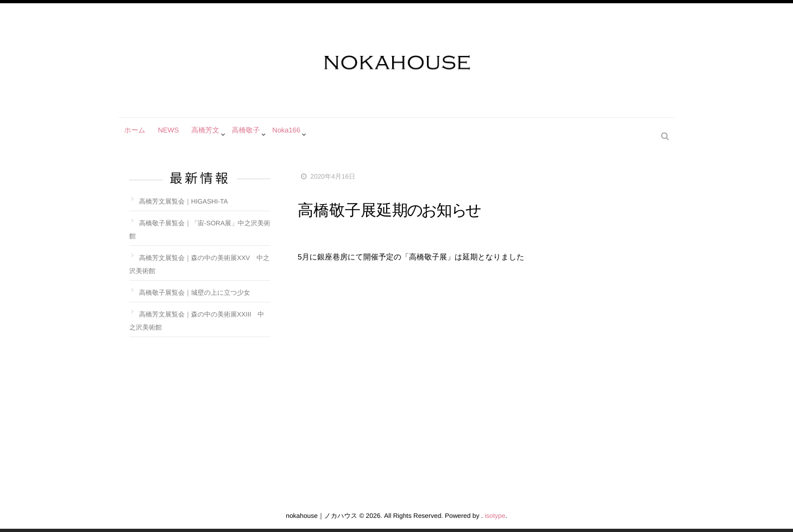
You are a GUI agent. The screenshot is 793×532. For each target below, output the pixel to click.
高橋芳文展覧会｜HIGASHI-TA (184, 201)
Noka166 (301, 134)
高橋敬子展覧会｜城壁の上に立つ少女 (195, 293)
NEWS (174, 134)
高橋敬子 (257, 134)
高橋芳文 (214, 134)
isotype (495, 516)
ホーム (137, 134)
